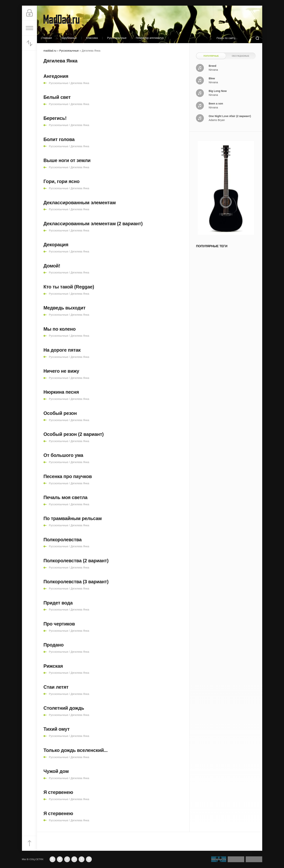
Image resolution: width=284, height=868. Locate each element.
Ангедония (56, 76)
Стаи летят (56, 687)
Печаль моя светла (66, 497)
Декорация (56, 245)
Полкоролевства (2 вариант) (76, 561)
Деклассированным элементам (80, 203)
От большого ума (63, 455)
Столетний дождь (64, 708)
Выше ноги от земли (67, 160)
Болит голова (59, 139)
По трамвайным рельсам (73, 518)
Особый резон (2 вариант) (74, 434)
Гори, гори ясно (62, 181)
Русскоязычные (117, 38)
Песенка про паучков (68, 476)
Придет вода (58, 603)
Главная (47, 38)
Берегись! (55, 118)
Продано (54, 645)
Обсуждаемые (241, 56)
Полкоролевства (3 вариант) (76, 582)
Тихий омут (57, 729)
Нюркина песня (61, 392)
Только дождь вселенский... (76, 750)
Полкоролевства (63, 540)
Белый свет (57, 97)
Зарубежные (69, 38)
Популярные (211, 56)
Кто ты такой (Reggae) (69, 287)
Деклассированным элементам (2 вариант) (93, 224)
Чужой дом (56, 771)
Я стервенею (58, 792)
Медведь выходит (65, 308)
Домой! (52, 266)
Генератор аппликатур (150, 38)
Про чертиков (59, 624)
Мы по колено (60, 329)
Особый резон (60, 413)
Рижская (53, 666)
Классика (92, 38)
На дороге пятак (62, 350)
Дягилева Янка (80, 83)
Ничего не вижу (61, 371)
